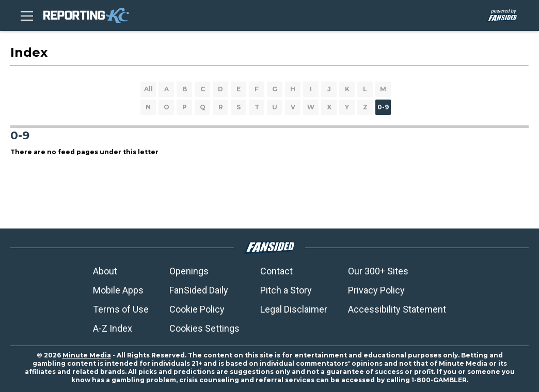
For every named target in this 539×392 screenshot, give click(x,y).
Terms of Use (121, 309)
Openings (189, 271)
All (148, 89)
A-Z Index (113, 328)
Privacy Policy (376, 290)
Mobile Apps (118, 290)
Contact (276, 271)
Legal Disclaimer (294, 309)
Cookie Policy (197, 309)
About (105, 271)
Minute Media (87, 355)
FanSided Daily (199, 290)
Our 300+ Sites (378, 271)
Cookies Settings (204, 328)
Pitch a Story (286, 290)
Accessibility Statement (397, 309)
